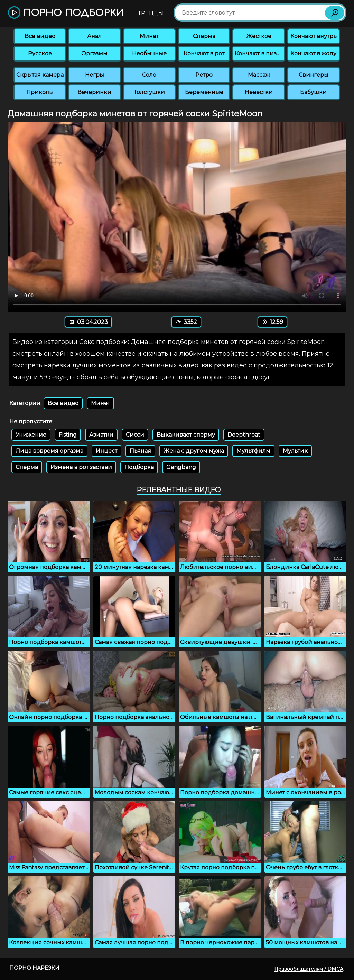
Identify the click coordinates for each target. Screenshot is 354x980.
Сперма (204, 36)
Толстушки (149, 92)
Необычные (149, 53)
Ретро (204, 75)
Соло (149, 75)
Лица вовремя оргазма (49, 451)
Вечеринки (94, 92)
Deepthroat (244, 435)
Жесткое (259, 36)
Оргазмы (94, 53)
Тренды (151, 13)
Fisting (68, 435)
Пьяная (140, 451)
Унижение (31, 435)
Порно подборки (66, 13)
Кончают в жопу (313, 53)
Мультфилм (253, 451)
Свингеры (314, 75)
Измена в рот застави (81, 467)
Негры (95, 75)
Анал (94, 36)
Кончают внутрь (314, 36)
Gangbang (181, 467)
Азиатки (101, 435)
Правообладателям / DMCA (309, 969)
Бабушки (313, 92)
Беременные (204, 92)
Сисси (135, 435)
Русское (40, 53)
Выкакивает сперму (186, 435)
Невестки (259, 92)
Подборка (139, 467)
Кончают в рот (204, 53)
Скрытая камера (40, 75)
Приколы (40, 92)
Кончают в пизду (259, 53)
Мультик (295, 451)
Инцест (106, 451)
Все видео (40, 36)
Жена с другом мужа (194, 451)
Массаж (259, 75)
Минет (149, 36)
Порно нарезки (34, 968)
